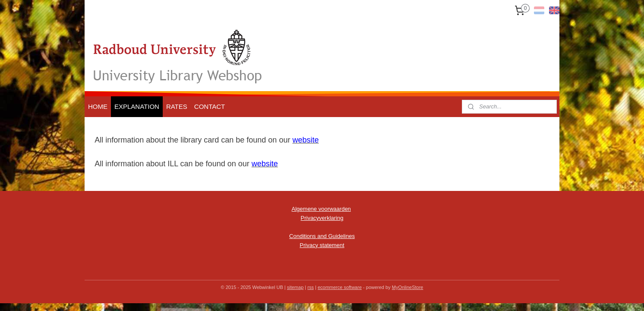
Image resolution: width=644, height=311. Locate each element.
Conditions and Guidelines (322, 236)
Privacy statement (322, 245)
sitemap (295, 287)
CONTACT (210, 106)
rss (311, 287)
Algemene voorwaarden (321, 209)
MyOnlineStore (408, 287)
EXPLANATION (137, 106)
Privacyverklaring (322, 218)
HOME (98, 106)
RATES (177, 106)
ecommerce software (340, 287)
